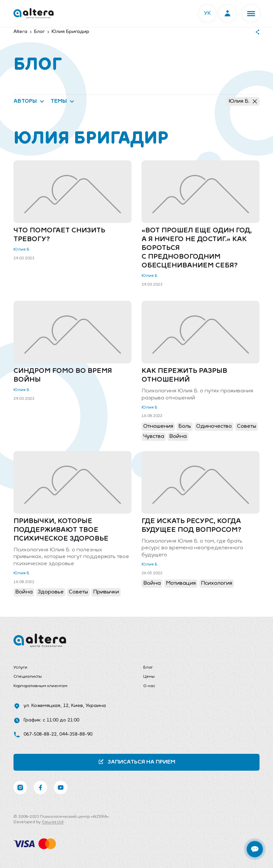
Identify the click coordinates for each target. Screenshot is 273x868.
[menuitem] (72, 668)
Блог (148, 668)
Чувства (154, 437)
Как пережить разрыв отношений (184, 376)
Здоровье (51, 592)
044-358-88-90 (76, 734)
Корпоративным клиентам (40, 686)
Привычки (106, 592)
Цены (149, 677)
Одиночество (214, 426)
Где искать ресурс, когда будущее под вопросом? (191, 526)
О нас (149, 686)
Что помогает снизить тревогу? (59, 235)
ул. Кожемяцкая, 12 (46, 706)
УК (207, 13)
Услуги (20, 668)
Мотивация (181, 583)
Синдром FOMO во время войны (63, 376)
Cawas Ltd (53, 822)
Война (178, 437)
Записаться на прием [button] (137, 762)
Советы (247, 426)
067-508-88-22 (40, 734)
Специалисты (28, 677)
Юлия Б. (243, 101)
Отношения (158, 426)
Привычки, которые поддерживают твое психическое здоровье (61, 530)
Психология (217, 583)
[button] (251, 13)
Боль (185, 426)
